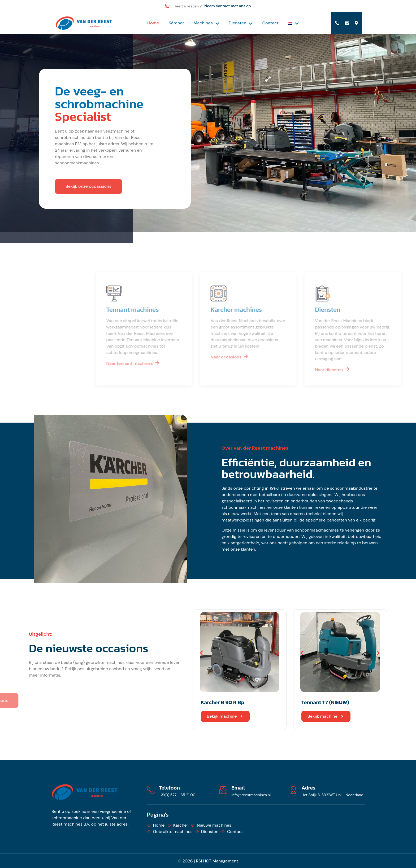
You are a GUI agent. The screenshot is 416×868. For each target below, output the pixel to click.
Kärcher (176, 23)
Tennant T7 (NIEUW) (325, 702)
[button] (201, 653)
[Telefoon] (151, 790)
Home (153, 23)
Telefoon (169, 788)
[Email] (223, 790)
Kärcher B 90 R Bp (223, 702)
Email (238, 788)
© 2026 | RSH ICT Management (208, 861)
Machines (206, 23)
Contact (270, 23)
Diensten (241, 23)
